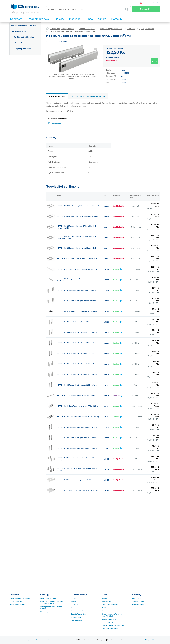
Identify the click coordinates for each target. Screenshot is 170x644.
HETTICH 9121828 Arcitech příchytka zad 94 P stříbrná (77, 301)
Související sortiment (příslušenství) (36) (88, 96)
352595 (106, 227)
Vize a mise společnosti (110, 604)
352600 (106, 259)
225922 (106, 332)
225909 (106, 290)
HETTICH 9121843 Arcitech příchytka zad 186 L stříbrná (77, 322)
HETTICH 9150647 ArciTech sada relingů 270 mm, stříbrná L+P (78, 554)
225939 (106, 385)
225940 (106, 448)
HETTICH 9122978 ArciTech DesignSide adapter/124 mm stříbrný (77, 469)
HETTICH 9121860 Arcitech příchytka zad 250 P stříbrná (77, 438)
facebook (40, 640)
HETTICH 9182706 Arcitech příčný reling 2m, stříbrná (76, 395)
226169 (106, 459)
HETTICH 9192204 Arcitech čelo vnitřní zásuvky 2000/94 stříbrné (77, 564)
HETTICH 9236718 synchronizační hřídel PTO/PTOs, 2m (77, 269)
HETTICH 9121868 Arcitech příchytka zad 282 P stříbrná (77, 448)
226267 (106, 543)
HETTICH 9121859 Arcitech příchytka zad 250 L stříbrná (77, 427)
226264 (106, 533)
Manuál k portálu (46, 612)
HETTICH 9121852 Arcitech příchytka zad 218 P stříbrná (77, 343)
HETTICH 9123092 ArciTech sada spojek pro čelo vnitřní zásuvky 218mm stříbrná (77, 543)
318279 (106, 269)
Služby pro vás (76, 620)
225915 (106, 364)
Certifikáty (75, 604)
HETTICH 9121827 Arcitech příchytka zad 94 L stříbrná (77, 290)
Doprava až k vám (78, 611)
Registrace (157, 3)
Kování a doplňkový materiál (24, 25)
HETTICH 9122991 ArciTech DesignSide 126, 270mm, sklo (78, 490)
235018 (106, 554)
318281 (106, 280)
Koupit (154, 61)
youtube (59, 640)
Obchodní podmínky (109, 619)
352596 (106, 238)
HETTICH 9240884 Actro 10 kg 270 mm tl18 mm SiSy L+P (78, 206)
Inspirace (30, 640)
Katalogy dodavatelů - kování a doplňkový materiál (52, 602)
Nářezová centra (138, 604)
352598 (106, 206)
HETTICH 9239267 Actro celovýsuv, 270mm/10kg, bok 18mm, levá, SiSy (76, 227)
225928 (106, 343)
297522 (106, 564)
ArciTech (19, 43)
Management (106, 601)
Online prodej (76, 617)
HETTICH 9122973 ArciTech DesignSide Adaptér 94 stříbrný (75, 459)
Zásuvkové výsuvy (20, 31)
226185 (106, 490)
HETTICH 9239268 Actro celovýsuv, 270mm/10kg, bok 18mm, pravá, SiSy (76, 238)
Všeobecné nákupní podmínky (113, 625)
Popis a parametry (57, 96)
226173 (106, 469)
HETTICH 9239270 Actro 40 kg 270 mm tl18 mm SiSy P (77, 259)
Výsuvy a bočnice (24, 48)
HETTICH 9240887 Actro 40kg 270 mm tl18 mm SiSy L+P (77, 216)
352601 (106, 217)
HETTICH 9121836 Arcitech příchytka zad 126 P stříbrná (77, 374)
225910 (106, 301)
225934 (106, 438)
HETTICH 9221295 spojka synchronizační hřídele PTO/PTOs (74, 280)
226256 (106, 311)
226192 (106, 501)
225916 (106, 375)
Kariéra (104, 611)
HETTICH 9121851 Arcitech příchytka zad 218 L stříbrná (77, 353)
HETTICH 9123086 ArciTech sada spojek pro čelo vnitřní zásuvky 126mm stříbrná (77, 522)
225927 (106, 354)
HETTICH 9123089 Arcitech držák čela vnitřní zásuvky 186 (78, 532)
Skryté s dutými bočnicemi (25, 37)
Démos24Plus (146, 9)
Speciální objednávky (79, 614)
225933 (106, 427)
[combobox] (145, 3)
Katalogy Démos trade (48, 598)
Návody (74, 601)
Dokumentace (55, 124)
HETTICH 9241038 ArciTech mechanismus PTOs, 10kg (77, 575)
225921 (106, 322)
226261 (106, 522)
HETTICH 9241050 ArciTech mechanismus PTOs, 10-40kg (78, 417)
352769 (106, 417)
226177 (106, 480)
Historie (104, 598)
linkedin (50, 640)
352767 (106, 575)
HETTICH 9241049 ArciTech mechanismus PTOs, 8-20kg (77, 406)
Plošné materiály (16, 601)
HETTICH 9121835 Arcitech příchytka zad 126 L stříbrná (77, 364)
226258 (106, 512)
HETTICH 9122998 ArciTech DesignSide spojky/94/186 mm (78, 501)
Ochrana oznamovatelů (110, 628)
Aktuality (20, 640)
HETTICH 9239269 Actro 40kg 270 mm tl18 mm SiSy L (76, 248)
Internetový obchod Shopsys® (141, 640)
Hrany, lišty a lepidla (17, 604)
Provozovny (136, 598)
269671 (106, 396)
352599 (106, 248)
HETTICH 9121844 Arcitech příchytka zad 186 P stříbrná (77, 332)
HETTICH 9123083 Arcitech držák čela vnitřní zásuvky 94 (77, 511)
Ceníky (73, 598)
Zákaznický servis (139, 601)
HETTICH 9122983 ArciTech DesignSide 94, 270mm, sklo (77, 480)
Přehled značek (107, 622)
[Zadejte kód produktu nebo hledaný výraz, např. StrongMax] (88, 9)
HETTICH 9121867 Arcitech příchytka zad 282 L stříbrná (77, 385)
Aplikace (74, 608)
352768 (106, 406)
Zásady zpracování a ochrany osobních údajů (112, 615)
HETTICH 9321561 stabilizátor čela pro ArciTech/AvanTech (78, 311)
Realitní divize (107, 608)
